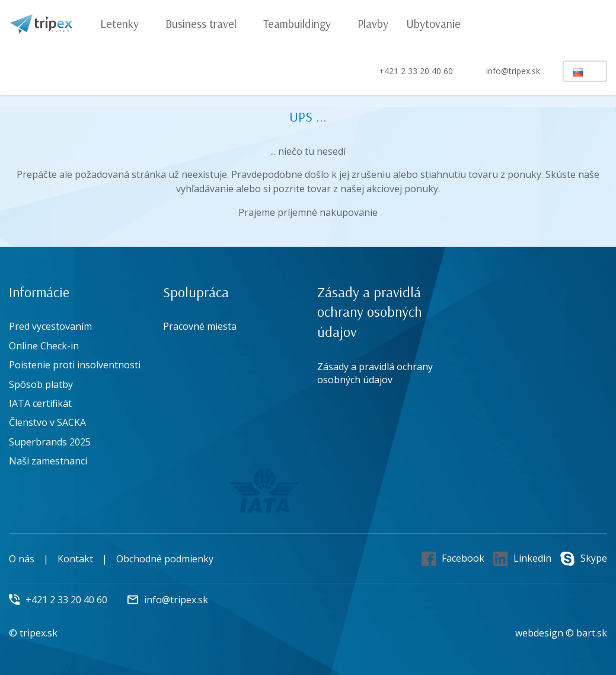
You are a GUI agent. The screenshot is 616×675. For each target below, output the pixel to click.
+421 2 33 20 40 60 (406, 71)
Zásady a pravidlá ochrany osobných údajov (375, 373)
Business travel (207, 23)
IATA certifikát (40, 403)
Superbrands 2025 (50, 442)
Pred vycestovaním (50, 326)
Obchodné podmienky (165, 559)
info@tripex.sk (503, 71)
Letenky (125, 23)
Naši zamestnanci (48, 461)
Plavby (373, 23)
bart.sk (592, 633)
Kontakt (75, 559)
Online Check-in (44, 346)
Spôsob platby (41, 384)
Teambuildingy (303, 23)
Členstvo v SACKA (47, 422)
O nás (22, 559)
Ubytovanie (433, 23)
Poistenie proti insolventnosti (75, 365)
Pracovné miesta (200, 326)
